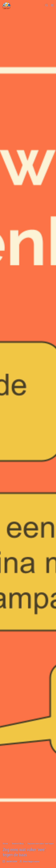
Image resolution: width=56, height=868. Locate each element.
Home (5, 844)
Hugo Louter (34, 861)
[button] (46, 5)
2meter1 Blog (18, 844)
